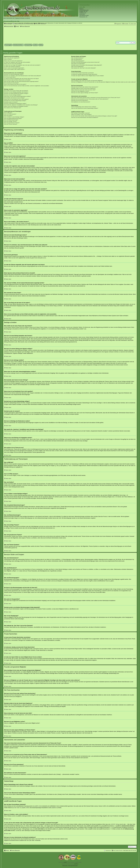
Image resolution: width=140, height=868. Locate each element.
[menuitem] (125, 24)
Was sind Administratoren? (77, 58)
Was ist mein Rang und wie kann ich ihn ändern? (15, 84)
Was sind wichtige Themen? (10, 121)
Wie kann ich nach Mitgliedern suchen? (80, 91)
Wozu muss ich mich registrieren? (12, 58)
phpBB (65, 862)
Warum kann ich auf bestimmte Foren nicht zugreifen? (16, 99)
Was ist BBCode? (8, 113)
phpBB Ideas (75, 816)
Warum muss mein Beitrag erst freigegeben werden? (16, 106)
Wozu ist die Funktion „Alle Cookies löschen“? (15, 69)
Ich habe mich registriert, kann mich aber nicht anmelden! (17, 62)
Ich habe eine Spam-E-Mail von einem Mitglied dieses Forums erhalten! (88, 76)
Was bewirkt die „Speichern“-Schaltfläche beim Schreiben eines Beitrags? (21, 105)
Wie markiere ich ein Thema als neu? (13, 108)
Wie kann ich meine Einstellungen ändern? (14, 74)
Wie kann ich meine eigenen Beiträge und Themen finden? (85, 93)
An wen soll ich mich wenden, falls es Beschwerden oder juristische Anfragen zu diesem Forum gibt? (94, 116)
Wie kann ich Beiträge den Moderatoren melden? (15, 103)
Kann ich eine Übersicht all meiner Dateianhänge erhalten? (85, 108)
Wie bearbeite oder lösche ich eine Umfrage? (14, 98)
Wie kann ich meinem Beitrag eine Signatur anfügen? (16, 93)
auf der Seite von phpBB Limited (21, 808)
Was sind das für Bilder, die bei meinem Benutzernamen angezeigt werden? (21, 81)
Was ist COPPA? (8, 59)
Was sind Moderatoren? (77, 59)
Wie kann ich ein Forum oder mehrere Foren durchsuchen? (85, 87)
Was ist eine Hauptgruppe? (77, 66)
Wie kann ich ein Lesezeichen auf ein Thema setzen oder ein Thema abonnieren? (90, 99)
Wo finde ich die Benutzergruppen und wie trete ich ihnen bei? (85, 62)
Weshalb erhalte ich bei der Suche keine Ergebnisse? (83, 88)
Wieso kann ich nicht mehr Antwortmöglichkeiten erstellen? (17, 96)
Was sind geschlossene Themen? (12, 123)
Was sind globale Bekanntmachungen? (13, 118)
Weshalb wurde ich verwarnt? (11, 102)
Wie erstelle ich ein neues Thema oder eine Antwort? (16, 91)
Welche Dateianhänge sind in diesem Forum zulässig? (84, 107)
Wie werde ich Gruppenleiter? (78, 64)
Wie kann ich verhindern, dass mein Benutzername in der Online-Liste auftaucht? (23, 76)
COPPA (86, 168)
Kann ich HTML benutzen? (10, 114)
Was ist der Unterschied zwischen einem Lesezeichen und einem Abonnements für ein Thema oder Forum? (96, 98)
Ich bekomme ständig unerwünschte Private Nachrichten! (84, 74)
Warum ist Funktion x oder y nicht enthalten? (81, 115)
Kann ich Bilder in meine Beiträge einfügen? (14, 117)
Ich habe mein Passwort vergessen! (12, 66)
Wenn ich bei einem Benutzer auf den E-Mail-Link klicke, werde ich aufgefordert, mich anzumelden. (27, 86)
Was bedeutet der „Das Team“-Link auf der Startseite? (84, 68)
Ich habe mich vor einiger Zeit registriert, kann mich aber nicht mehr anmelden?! (22, 65)
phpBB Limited (69, 276)
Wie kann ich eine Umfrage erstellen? (13, 95)
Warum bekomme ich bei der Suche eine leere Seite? (83, 90)
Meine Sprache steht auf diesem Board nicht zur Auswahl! (17, 80)
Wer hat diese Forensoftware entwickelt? (81, 113)
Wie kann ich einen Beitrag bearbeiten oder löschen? (16, 92)
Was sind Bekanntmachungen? (11, 120)
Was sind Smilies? (8, 116)
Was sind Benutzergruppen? (78, 61)
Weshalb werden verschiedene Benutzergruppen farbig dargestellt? (87, 65)
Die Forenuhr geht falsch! (10, 77)
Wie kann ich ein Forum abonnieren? (80, 100)
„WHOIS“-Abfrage (115, 824)
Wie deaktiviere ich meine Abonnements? (81, 102)
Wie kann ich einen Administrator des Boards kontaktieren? (85, 117)
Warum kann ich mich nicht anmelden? (13, 64)
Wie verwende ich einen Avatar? (11, 83)
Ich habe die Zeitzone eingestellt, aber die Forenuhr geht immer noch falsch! (21, 79)
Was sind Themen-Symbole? (11, 124)
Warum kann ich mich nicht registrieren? (13, 61)
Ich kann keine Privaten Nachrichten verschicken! (82, 73)
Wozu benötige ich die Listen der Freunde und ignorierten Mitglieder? (87, 81)
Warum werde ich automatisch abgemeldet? (14, 68)
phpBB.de (79, 276)
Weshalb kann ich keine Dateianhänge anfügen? (15, 101)
